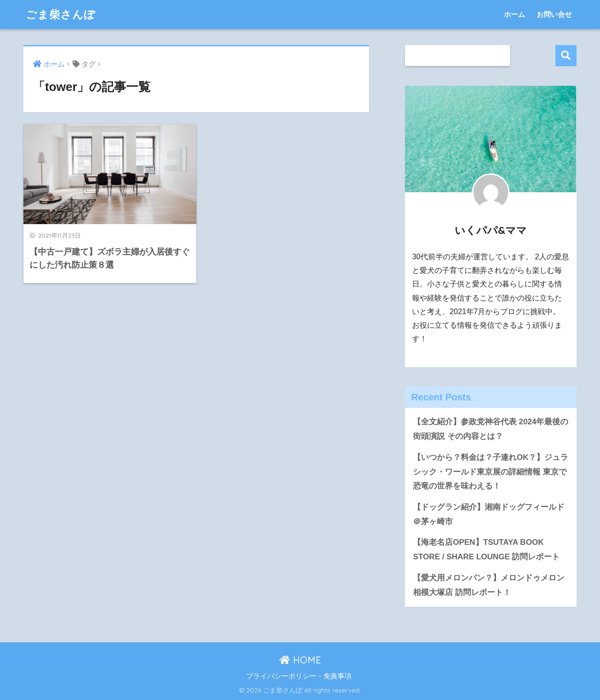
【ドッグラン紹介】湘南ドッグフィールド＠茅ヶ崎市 (489, 514)
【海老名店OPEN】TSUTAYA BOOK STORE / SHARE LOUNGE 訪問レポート (486, 549)
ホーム (514, 14)
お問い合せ (554, 14)
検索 (566, 56)
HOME (300, 660)
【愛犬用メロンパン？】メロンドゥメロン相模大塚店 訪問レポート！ (489, 585)
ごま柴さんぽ (61, 14)
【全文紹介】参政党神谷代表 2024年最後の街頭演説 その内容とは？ (491, 429)
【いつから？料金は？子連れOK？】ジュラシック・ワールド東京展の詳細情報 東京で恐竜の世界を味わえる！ (491, 472)
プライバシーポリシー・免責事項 (299, 676)
